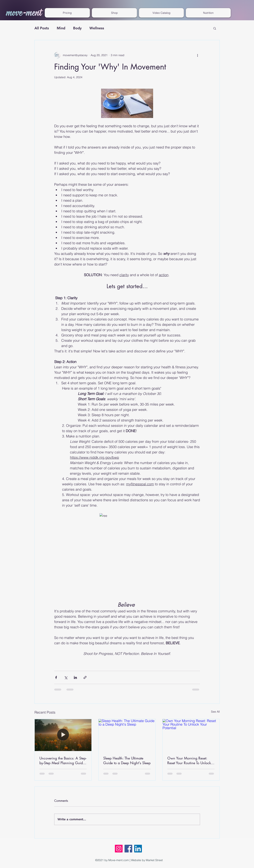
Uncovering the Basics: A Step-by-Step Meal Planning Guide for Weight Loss (63, 760)
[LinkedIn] (138, 849)
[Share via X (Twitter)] (66, 677)
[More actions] (198, 55)
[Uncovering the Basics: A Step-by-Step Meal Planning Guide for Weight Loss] (63, 735)
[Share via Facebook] (56, 677)
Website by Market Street (147, 860)
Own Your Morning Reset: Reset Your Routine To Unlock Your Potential (189, 760)
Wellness (97, 28)
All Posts (42, 28)
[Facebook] (128, 849)
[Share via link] (85, 677)
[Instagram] (119, 849)
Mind (61, 28)
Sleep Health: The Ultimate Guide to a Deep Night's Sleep (127, 760)
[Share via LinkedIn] (75, 677)
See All (215, 712)
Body (77, 28)
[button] (161, 13)
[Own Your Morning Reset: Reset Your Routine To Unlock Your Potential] (191, 735)
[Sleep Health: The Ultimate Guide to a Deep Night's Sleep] (127, 735)
